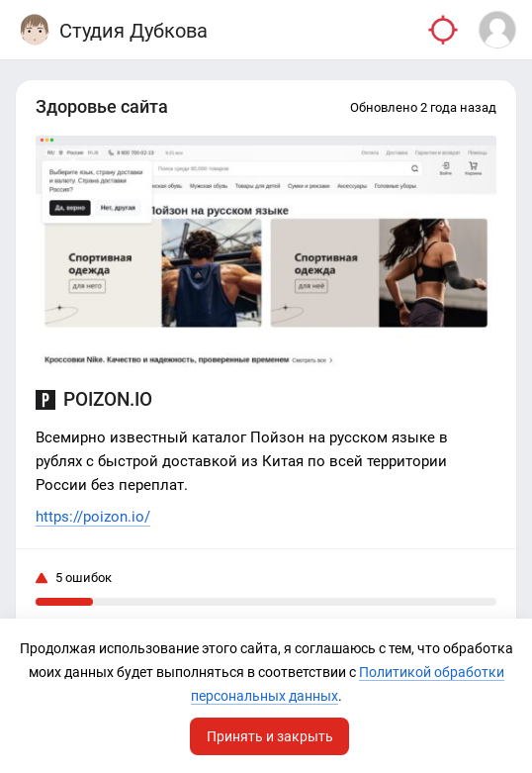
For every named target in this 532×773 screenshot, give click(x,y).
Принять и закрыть (270, 736)
